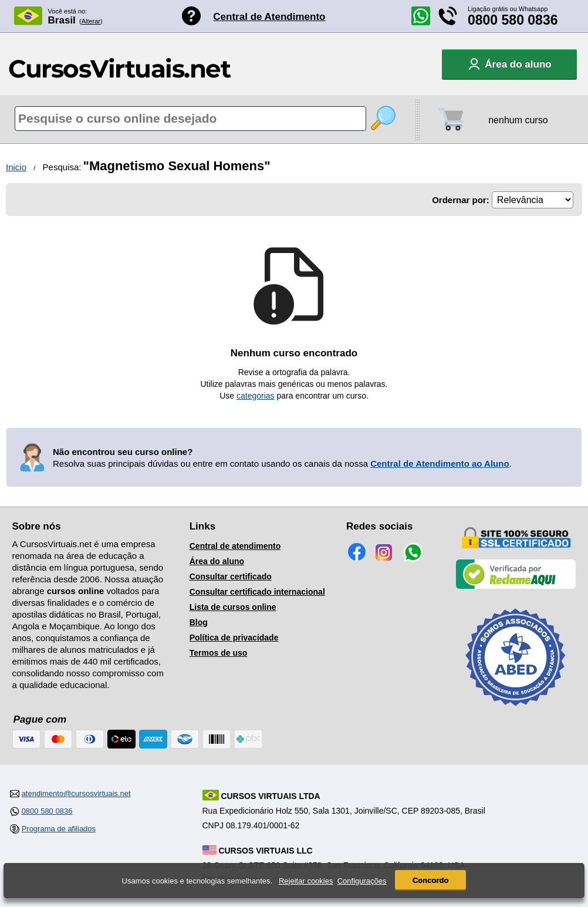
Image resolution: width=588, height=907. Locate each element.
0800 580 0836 (513, 20)
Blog (199, 622)
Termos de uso (219, 653)
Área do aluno (217, 561)
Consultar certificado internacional (257, 592)
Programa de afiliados (59, 829)
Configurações (362, 881)
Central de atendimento (235, 546)
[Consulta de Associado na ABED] (516, 711)
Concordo (430, 880)
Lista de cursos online (233, 607)
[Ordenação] (533, 200)
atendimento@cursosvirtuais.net (76, 793)
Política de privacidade (234, 638)
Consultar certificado (231, 576)
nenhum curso (518, 120)
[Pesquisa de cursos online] (190, 119)
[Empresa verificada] (516, 586)
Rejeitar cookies (306, 881)
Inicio (16, 167)
